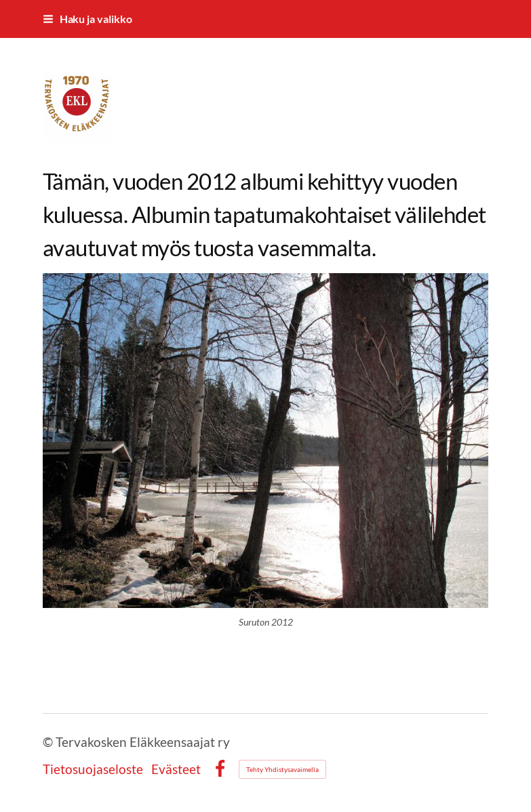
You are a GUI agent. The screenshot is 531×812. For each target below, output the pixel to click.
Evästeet (176, 769)
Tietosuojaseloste (93, 769)
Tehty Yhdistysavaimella (282, 769)
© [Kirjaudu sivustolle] (49, 742)
